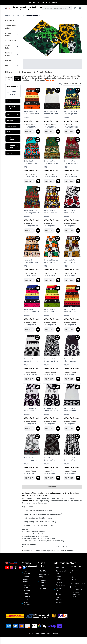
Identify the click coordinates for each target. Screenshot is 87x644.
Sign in (40, 8)
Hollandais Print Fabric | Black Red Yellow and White (50, 212)
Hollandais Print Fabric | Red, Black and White (70, 212)
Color (13, 115)
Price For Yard (14, 139)
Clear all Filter (9, 78)
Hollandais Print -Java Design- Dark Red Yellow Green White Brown (71, 162)
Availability (13, 87)
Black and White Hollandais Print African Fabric (70, 459)
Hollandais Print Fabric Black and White (70, 360)
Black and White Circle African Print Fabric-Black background (51, 360)
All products (17, 15)
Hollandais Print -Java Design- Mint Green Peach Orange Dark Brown (32, 162)
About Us (23, 8)
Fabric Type (13, 126)
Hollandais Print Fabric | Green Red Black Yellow (51, 311)
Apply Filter (17, 78)
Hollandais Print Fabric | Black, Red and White (31, 459)
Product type (14, 108)
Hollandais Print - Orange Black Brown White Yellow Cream (31, 113)
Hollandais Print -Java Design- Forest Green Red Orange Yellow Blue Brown (31, 212)
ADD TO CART (29, 132)
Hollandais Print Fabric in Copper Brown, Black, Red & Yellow (71, 311)
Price (13, 101)
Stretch (13, 153)
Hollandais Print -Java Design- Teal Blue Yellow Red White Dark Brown (72, 113)
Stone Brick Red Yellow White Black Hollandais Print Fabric (31, 261)
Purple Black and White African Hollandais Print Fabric (30, 410)
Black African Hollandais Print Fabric (50, 459)
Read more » (50, 80)
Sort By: (59, 84)
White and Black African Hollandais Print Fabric (51, 410)
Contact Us (32, 8)
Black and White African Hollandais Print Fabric (31, 360)
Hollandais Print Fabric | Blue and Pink (32, 311)
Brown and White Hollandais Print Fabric (70, 261)
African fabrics (28, 501)
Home (15, 7)
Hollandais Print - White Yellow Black (51, 113)
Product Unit (14, 146)
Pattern (13, 132)
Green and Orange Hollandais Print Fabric (51, 261)
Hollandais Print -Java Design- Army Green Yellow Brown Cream (51, 162)
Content (13, 120)
